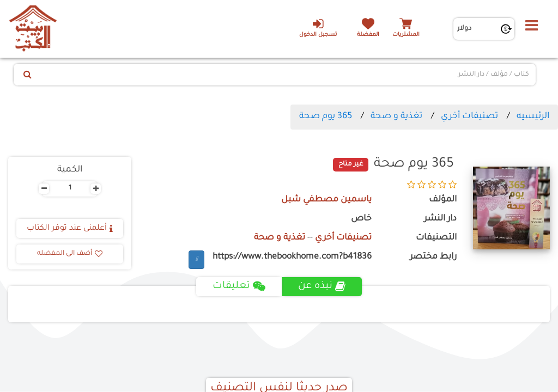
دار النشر (440, 219)
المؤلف (443, 200)
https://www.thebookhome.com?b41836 (292, 257)
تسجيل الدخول (318, 28)
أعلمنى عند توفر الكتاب (70, 229)
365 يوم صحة (326, 117)
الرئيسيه (533, 117)
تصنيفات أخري (469, 117)
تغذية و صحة (395, 117)
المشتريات (406, 35)
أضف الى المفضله (70, 254)
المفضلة (368, 35)
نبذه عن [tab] (322, 286)
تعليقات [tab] (239, 286)
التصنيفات (436, 238)
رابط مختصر (433, 257)
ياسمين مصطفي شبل (326, 200)
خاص (361, 219)
